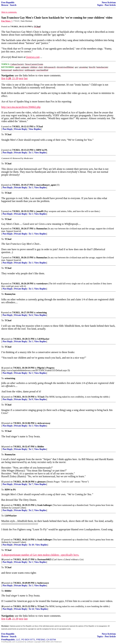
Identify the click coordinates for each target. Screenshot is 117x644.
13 (2, 423)
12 (2, 397)
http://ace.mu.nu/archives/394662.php (21, 107)
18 (2, 559)
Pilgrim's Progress (46, 368)
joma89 (40, 211)
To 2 (31, 510)
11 (2, 368)
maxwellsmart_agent (46, 185)
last (26, 78)
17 (2, 540)
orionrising (41, 313)
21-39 (15, 78)
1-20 (9, 78)
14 (2, 447)
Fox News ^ (7, 21)
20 (2, 606)
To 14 (31, 609)
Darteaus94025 (44, 559)
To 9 (31, 399)
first (3, 78)
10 (2, 339)
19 (2, 583)
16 (2, 505)
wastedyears (42, 284)
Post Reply (8, 129)
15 (2, 482)
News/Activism (109, 3)
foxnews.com (33, 57)
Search (13, 5)
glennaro (42, 482)
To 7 (31, 484)
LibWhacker (43, 339)
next (21, 78)
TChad (39, 127)
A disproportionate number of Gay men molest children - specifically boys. (40, 555)
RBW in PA (42, 150)
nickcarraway (44, 423)
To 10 (31, 545)
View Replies (35, 129)
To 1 (31, 153)
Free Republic (8, 3)
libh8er (41, 447)
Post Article (110, 5)
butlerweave (43, 583)
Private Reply (21, 129)
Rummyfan (42, 229)
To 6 (31, 315)
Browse (5, 5)
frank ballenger (45, 505)
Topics (100, 5)
